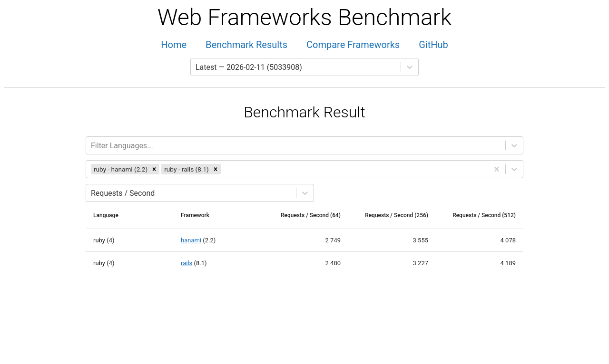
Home (174, 45)
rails (187, 263)
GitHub (433, 45)
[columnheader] (110, 215)
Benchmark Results (246, 45)
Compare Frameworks (353, 45)
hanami (191, 240)
